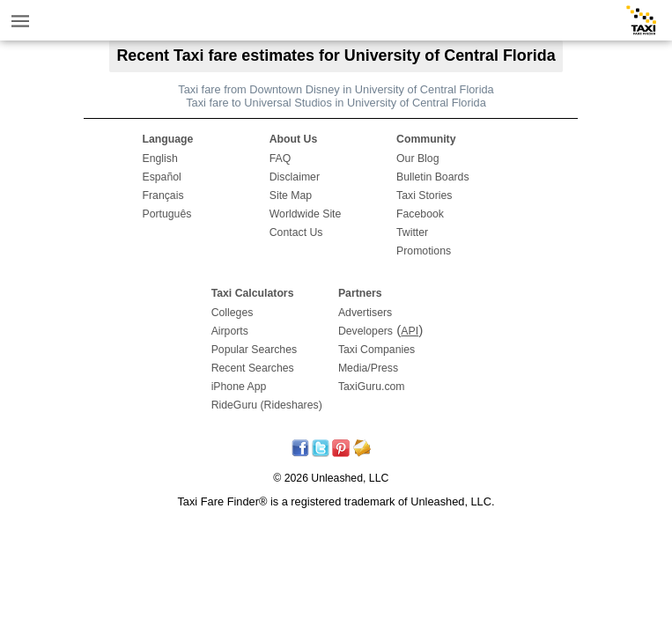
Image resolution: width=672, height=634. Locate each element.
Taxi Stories (424, 195)
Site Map (291, 195)
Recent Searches (253, 368)
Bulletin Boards (433, 177)
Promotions (424, 251)
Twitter (412, 232)
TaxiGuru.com (372, 387)
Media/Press (368, 368)
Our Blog (417, 158)
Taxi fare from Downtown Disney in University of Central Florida (336, 89)
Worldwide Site (306, 214)
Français (162, 195)
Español (161, 177)
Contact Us (296, 232)
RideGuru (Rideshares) (267, 405)
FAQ (281, 158)
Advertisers (365, 313)
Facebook (420, 214)
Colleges (233, 313)
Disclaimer (295, 177)
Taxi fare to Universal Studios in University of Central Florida (336, 103)
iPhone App (239, 387)
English (159, 158)
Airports (230, 331)
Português (166, 214)
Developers (366, 331)
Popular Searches (255, 350)
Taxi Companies (377, 350)
